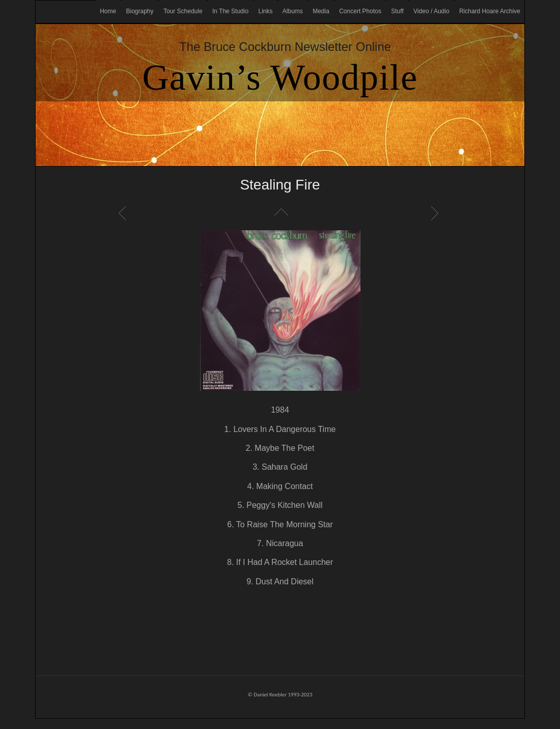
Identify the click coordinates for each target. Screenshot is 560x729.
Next (436, 213)
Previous (124, 213)
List (280, 213)
